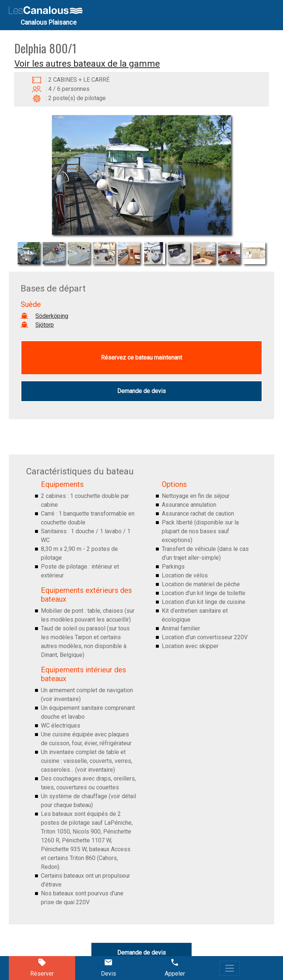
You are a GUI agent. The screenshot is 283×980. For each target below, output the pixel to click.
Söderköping (52, 316)
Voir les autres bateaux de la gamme (87, 64)
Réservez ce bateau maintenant (141, 358)
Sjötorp (45, 325)
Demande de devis (141, 391)
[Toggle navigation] (230, 968)
